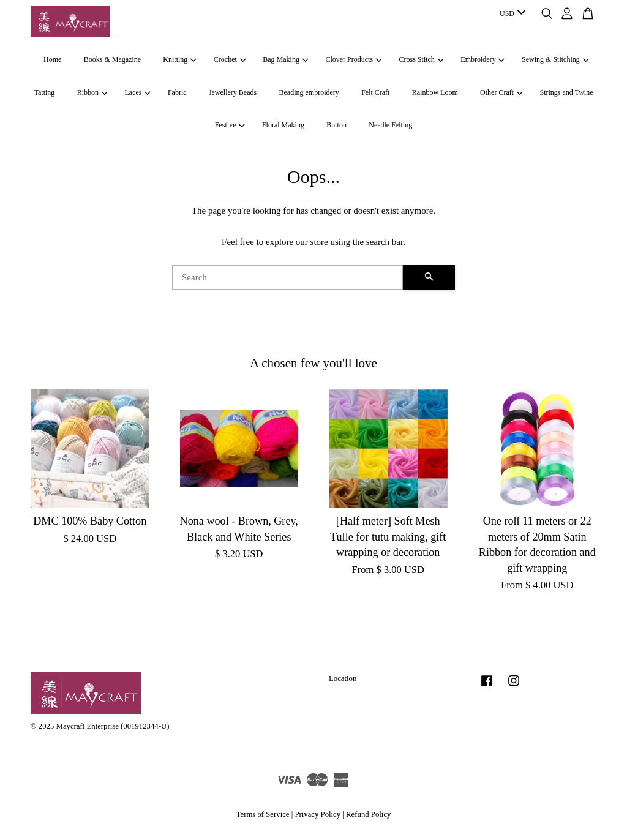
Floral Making (283, 125)
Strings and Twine (567, 92)
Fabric (177, 92)
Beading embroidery (309, 92)
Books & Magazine (112, 59)
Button (336, 125)
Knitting (179, 59)
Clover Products (353, 59)
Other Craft (501, 92)
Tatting (45, 92)
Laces (137, 92)
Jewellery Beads (233, 92)
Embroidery (482, 59)
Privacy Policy (317, 814)
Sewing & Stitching (555, 59)
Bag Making (285, 59)
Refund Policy (368, 814)
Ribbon (92, 92)
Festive (230, 125)
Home (52, 59)
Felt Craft (375, 92)
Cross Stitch (422, 59)
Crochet (230, 59)
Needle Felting (390, 125)
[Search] (287, 277)
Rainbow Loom (435, 92)
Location (343, 678)
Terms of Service (263, 814)
